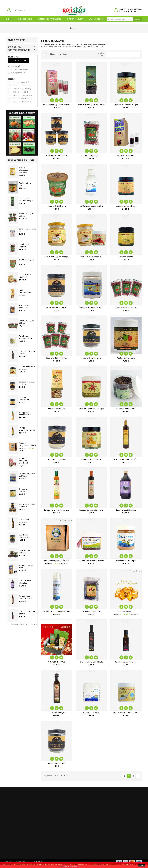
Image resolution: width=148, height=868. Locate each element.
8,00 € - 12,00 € (22, 86)
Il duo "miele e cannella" (25, 276)
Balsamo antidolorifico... (25, 398)
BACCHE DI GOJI (25, 19)
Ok (142, 865)
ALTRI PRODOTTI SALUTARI (50, 19)
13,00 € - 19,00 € (22, 89)
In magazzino (18, 73)
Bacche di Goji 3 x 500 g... (27, 322)
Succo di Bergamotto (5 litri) (27, 444)
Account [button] (21, 10)
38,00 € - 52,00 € (23, 95)
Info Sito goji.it (75, 19)
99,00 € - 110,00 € (23, 102)
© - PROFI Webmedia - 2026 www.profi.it (24, 862)
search (137, 19)
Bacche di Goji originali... (25, 245)
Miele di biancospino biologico (24, 170)
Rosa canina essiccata (24, 307)
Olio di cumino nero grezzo (28, 613)
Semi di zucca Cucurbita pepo (26, 199)
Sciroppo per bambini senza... (26, 597)
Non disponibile (19, 70)
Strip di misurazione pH (28, 230)
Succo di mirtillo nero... (26, 567)
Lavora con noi (97, 19)
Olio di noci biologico (24, 521)
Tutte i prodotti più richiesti (24, 624)
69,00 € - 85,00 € (23, 99)
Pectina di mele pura (26, 184)
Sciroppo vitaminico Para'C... (27, 429)
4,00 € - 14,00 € (22, 82)
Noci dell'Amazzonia (25, 291)
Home (9, 19)
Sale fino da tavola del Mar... (27, 475)
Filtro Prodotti (17, 40)
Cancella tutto (19, 61)
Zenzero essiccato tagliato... (27, 383)
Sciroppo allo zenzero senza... (26, 414)
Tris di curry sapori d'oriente (27, 505)
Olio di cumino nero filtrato (28, 352)
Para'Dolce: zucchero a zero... (27, 337)
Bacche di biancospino (24, 536)
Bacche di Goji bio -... (27, 261)
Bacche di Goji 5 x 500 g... (27, 215)
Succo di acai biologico (25, 582)
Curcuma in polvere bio (24, 490)
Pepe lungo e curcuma (25, 551)
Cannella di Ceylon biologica (27, 368)
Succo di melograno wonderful (24, 461)
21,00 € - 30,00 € (22, 92)
